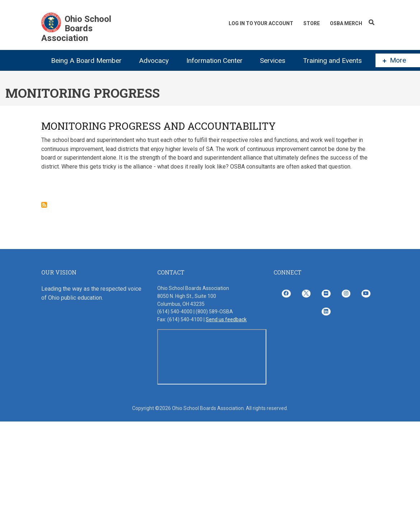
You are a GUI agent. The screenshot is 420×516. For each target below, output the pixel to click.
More (394, 60)
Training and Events (332, 61)
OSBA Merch (346, 23)
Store (312, 23)
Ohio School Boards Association (76, 29)
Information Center (214, 61)
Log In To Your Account (261, 23)
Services (273, 61)
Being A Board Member (86, 61)
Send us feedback (226, 319)
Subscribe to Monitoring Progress (44, 205)
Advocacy (154, 61)
